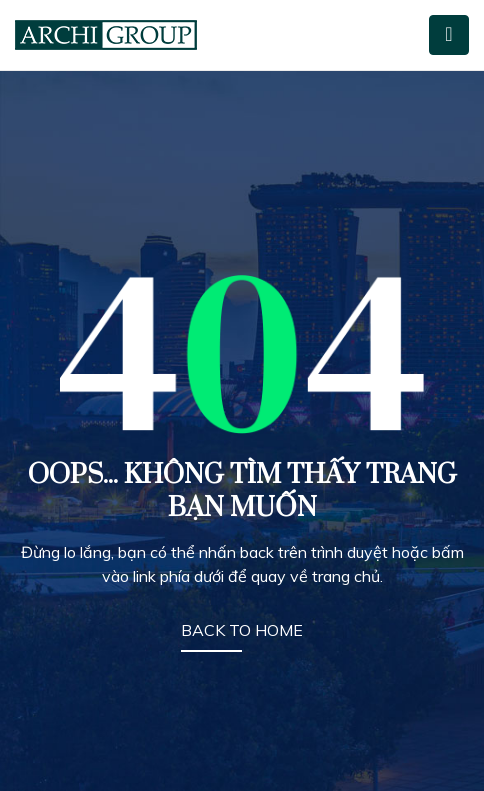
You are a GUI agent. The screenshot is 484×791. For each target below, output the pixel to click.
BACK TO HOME (242, 630)
